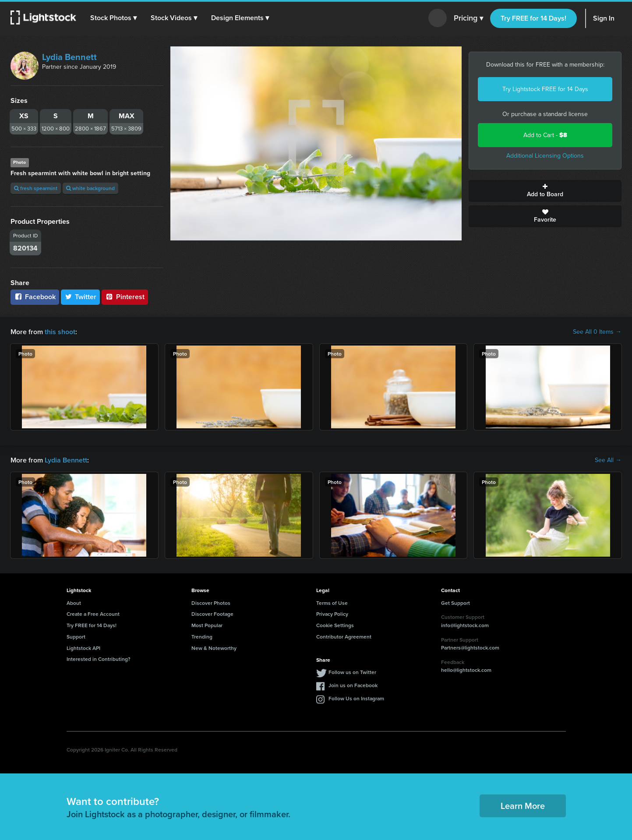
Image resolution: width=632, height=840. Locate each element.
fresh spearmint (36, 188)
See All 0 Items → (597, 332)
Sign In (604, 18)
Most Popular (207, 625)
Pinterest (125, 297)
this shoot (60, 332)
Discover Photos (211, 603)
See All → (608, 460)
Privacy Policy (332, 614)
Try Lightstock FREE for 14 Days (545, 89)
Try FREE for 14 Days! (533, 18)
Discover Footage (212, 614)
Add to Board (545, 191)
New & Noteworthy (214, 648)
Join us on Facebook (353, 685)
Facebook (35, 297)
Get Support (455, 603)
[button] (113, 18)
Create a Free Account (93, 614)
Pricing (468, 18)
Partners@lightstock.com (470, 648)
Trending (202, 637)
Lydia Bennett (69, 57)
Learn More (523, 806)
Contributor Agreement (344, 637)
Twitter (81, 297)
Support (76, 637)
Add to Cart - (545, 135)
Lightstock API (83, 648)
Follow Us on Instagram (356, 698)
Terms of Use (332, 603)
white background (90, 188)
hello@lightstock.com (466, 670)
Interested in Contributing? (99, 659)
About (74, 603)
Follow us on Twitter (352, 672)
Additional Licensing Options (545, 156)
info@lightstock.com (465, 625)
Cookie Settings (335, 625)
